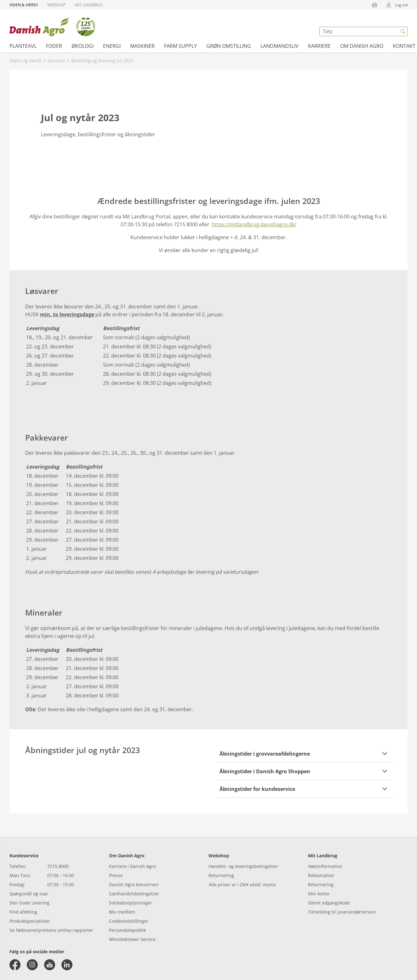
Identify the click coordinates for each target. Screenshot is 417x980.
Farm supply (180, 46)
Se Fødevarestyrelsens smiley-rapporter (51, 930)
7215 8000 (58, 866)
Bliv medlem (122, 912)
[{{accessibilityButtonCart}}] (374, 5)
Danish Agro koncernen (134, 884)
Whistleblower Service (132, 939)
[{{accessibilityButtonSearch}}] (403, 31)
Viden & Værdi (24, 5)
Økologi (83, 46)
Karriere (319, 46)
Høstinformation (325, 866)
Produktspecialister (30, 921)
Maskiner (142, 46)
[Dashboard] (52, 27)
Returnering (221, 875)
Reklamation (321, 875)
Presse (116, 875)
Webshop (56, 5)
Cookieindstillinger (129, 921)
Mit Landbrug (89, 5)
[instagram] (32, 965)
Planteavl (23, 46)
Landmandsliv (280, 46)
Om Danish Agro (362, 46)
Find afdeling (23, 912)
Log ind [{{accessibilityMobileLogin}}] (395, 5)
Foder (54, 46)
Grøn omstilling (229, 46)
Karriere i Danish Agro (132, 866)
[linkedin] (67, 965)
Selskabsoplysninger (131, 903)
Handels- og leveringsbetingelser (243, 866)
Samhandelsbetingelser (134, 894)
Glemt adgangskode (329, 903)
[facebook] (15, 965)
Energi (112, 46)
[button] (304, 754)
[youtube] (50, 965)
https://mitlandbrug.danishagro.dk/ (254, 224)
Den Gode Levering (29, 903)
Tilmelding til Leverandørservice (342, 912)
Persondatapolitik (127, 930)
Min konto (319, 894)
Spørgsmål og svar (29, 894)
